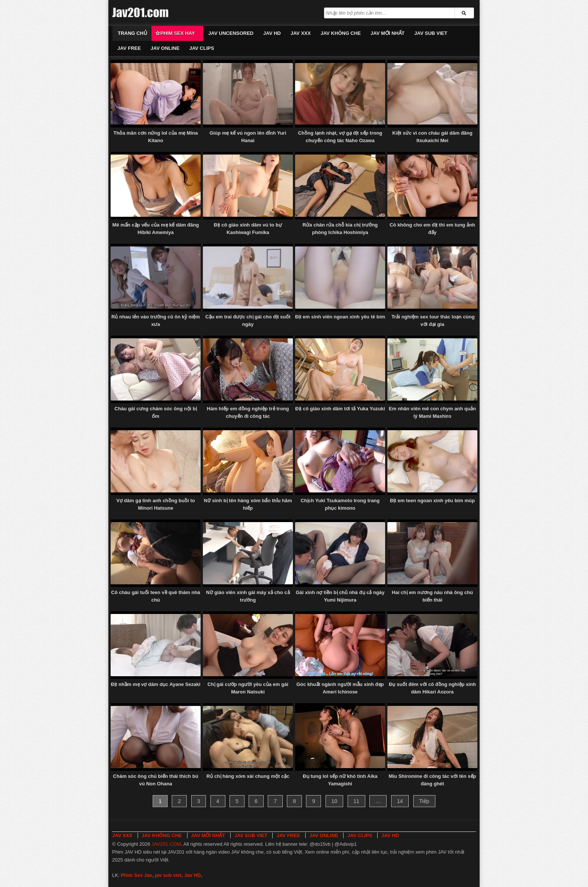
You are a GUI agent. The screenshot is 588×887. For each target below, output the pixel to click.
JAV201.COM (166, 844)
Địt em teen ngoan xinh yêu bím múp (432, 501)
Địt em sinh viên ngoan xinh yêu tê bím (340, 317)
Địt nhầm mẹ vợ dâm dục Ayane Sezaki (156, 684)
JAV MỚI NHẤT (388, 33)
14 (400, 801)
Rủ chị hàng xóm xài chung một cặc (248, 776)
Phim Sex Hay (178, 33)
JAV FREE (129, 48)
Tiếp (424, 801)
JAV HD (272, 33)
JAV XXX (301, 33)
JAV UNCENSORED (231, 33)
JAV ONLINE (165, 48)
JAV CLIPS (202, 48)
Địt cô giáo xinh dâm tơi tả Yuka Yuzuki (340, 409)
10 (334, 801)
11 (357, 801)
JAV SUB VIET (431, 33)
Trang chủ (133, 33)
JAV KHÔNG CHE (341, 33)
